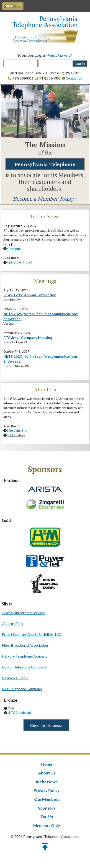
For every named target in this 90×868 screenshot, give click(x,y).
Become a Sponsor (46, 726)
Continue (14, 249)
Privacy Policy (47, 790)
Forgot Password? (60, 56)
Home (47, 764)
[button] (13, 6)
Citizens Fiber (13, 624)
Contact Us (74, 78)
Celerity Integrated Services (24, 613)
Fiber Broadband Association (25, 645)
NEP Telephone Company (22, 689)
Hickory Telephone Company (25, 656)
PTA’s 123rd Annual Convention (30, 295)
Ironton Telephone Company (24, 667)
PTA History (16, 435)
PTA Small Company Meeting (28, 338)
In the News (47, 781)
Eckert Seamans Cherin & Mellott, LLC (31, 635)
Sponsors (47, 807)
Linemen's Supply (15, 678)
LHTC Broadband (19, 713)
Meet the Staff (18, 431)
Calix (11, 709)
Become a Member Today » (45, 199)
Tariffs (47, 816)
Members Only (47, 825)
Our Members (47, 799)
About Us (47, 773)
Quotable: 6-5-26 (20, 262)
